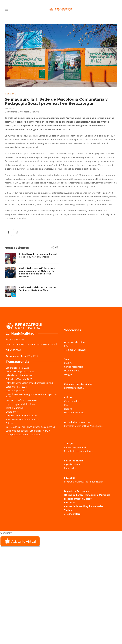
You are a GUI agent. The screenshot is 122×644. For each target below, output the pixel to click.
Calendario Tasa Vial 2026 (19, 379)
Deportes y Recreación (77, 491)
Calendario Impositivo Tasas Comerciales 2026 (30, 383)
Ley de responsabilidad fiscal (20, 404)
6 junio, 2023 (10, 108)
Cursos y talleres (73, 401)
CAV (66, 346)
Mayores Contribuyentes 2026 (21, 415)
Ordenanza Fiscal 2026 (17, 368)
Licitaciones (12, 412)
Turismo (69, 510)
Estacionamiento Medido (78, 499)
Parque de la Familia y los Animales (84, 506)
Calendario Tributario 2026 (19, 375)
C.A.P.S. (68, 363)
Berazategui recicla (74, 388)
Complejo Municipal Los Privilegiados (83, 426)
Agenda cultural (72, 464)
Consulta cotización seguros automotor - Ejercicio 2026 (31, 395)
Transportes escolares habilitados (23, 434)
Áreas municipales (15, 340)
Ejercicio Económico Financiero (22, 400)
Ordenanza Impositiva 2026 (20, 372)
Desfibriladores (72, 371)
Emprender (70, 468)
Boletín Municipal (15, 408)
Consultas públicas (15, 390)
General (10, 94)
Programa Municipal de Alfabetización (84, 482)
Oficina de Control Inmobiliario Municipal (87, 495)
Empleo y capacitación (76, 447)
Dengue (68, 374)
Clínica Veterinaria (74, 367)
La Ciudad (70, 502)
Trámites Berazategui (75, 350)
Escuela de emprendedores (78, 451)
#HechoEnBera (72, 514)
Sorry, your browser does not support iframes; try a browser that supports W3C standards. (24, 570)
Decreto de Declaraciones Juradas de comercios (30, 427)
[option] (32, 275)
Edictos (9, 423)
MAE (66, 405)
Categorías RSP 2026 (16, 387)
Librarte (68, 409)
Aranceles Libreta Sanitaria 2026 (22, 419)
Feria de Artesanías (74, 412)
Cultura (68, 397)
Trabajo (68, 443)
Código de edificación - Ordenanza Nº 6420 (28, 431)
